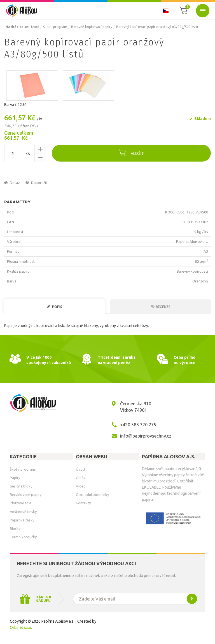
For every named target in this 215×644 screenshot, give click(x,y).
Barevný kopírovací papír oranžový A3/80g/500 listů (157, 27)
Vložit (131, 153)
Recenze (161, 306)
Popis (54, 306)
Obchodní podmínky (92, 495)
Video (81, 486)
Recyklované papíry (26, 495)
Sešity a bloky (21, 486)
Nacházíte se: (17, 27)
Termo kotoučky (23, 537)
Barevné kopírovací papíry (92, 27)
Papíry (15, 478)
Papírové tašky (22, 520)
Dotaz (12, 183)
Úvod (35, 27)
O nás (80, 478)
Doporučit (36, 183)
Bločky (15, 528)
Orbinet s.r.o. (21, 627)
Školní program (55, 27)
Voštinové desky (23, 512)
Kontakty (83, 503)
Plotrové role (21, 503)
